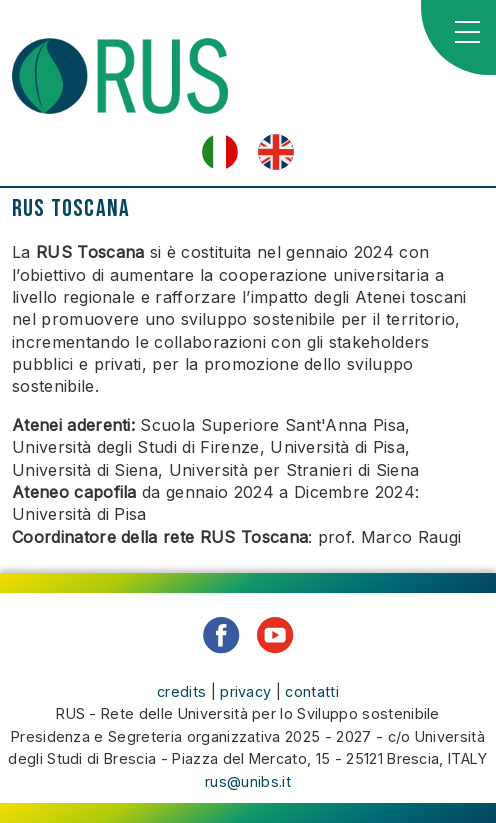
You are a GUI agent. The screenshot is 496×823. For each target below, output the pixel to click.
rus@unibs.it (248, 781)
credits (181, 691)
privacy (245, 691)
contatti (312, 691)
